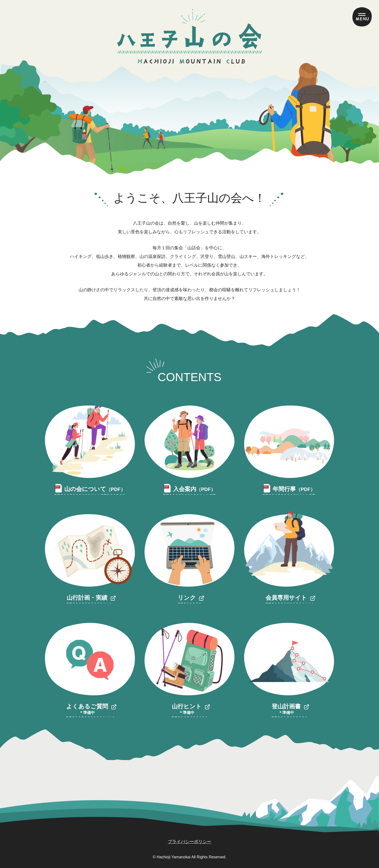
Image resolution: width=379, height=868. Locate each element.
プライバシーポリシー (189, 842)
